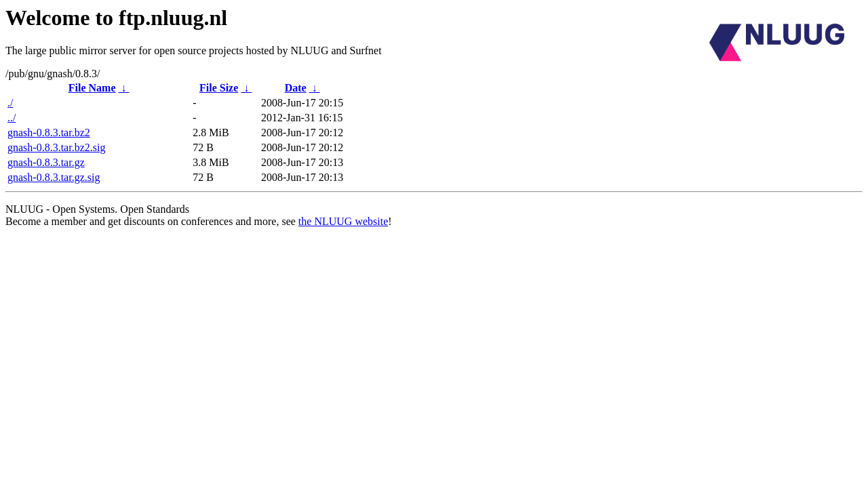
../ (12, 118)
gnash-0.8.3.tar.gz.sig (54, 177)
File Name (92, 88)
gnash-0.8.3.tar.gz (46, 162)
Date (296, 88)
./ (10, 103)
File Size (219, 88)
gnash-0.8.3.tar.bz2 (49, 133)
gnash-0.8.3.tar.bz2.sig (56, 147)
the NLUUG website (343, 221)
